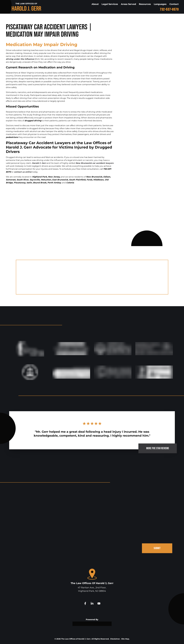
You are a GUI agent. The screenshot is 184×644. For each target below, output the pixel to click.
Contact (174, 4)
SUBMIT (157, 548)
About (95, 4)
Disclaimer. (115, 639)
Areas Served (128, 4)
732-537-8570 (169, 10)
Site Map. (125, 639)
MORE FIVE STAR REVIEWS (158, 448)
